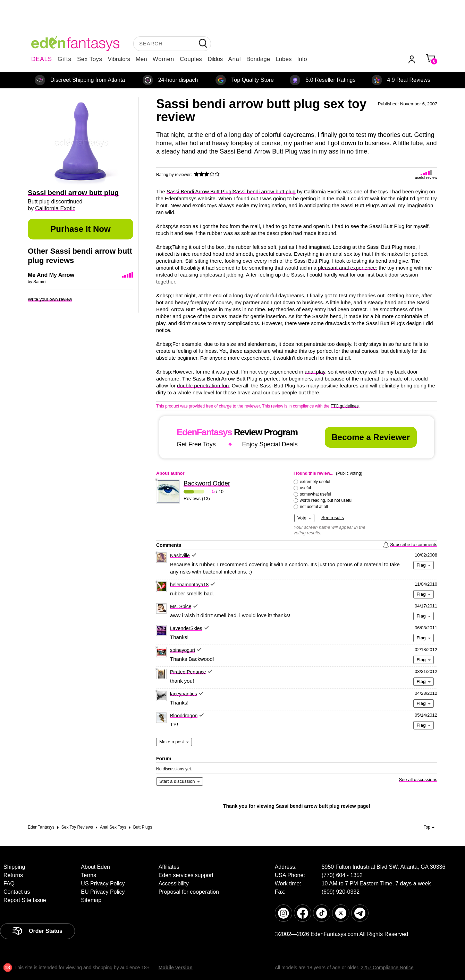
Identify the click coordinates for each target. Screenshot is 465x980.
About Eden (95, 867)
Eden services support (186, 875)
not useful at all (314, 507)
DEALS (42, 59)
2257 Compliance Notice (387, 968)
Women (163, 59)
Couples (191, 59)
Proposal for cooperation (189, 892)
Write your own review (50, 299)
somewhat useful (315, 494)
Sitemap (91, 900)
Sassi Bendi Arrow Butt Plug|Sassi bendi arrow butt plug (231, 191)
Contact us (17, 892)
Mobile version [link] (176, 968)
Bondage (258, 59)
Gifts (65, 59)
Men (141, 59)
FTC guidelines (345, 406)
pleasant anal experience (347, 268)
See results (333, 518)
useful (305, 488)
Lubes (284, 59)
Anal (235, 59)
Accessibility (174, 883)
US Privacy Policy (103, 883)
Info (302, 59)
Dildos (215, 59)
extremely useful (315, 482)
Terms (88, 875)
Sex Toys (90, 59)
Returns (13, 875)
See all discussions (418, 780)
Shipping (14, 867)
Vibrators (119, 59)
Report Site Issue (25, 900)
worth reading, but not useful (326, 500)
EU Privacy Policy (103, 892)
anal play (315, 372)
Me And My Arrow (51, 275)
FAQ (9, 883)
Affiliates (169, 867)
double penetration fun (203, 386)
